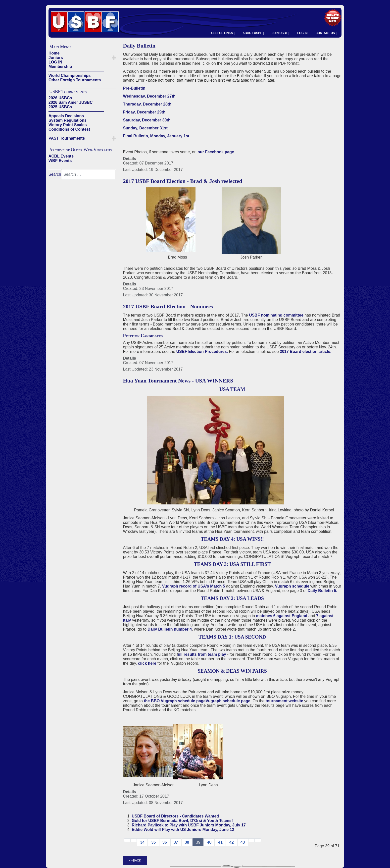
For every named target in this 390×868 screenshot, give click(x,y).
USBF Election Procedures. (202, 352)
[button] (114, 58)
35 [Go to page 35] (153, 842)
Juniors (56, 58)
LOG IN (302, 33)
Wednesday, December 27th (149, 96)
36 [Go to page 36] (165, 842)
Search (55, 174)
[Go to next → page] (251, 840)
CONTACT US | (326, 33)
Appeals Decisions (66, 116)
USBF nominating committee (276, 315)
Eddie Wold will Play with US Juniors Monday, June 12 (183, 830)
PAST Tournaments (67, 138)
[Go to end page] (258, 840)
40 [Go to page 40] (209, 842)
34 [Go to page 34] (143, 842)
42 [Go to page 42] (232, 842)
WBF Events (60, 161)
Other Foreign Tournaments (75, 80)
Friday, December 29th (144, 112)
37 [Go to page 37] (176, 842)
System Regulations (68, 120)
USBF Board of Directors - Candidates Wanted (175, 816)
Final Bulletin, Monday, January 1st (156, 136)
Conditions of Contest (69, 129)
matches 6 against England (282, 616)
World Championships (70, 76)
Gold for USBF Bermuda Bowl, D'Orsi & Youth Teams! (182, 821)
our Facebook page (216, 152)
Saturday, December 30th (147, 120)
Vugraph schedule (292, 586)
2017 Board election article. (306, 352)
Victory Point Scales (68, 125)
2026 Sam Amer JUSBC (71, 102)
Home (54, 53)
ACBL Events (61, 156)
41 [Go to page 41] (220, 842)
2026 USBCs (60, 98)
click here (147, 663)
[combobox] (88, 174)
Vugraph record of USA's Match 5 (194, 586)
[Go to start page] (127, 840)
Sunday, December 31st (145, 128)
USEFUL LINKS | (223, 33)
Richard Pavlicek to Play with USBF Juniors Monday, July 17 (189, 825)
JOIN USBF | (280, 33)
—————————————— (76, 71)
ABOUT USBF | (253, 33)
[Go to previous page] (134, 840)
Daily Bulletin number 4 (170, 629)
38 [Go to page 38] (187, 842)
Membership (60, 67)
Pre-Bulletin (134, 88)
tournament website (284, 701)
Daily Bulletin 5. (322, 591)
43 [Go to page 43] (243, 842)
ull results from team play (202, 654)
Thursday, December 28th (147, 104)
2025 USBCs (60, 107)
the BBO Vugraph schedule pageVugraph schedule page (197, 701)
